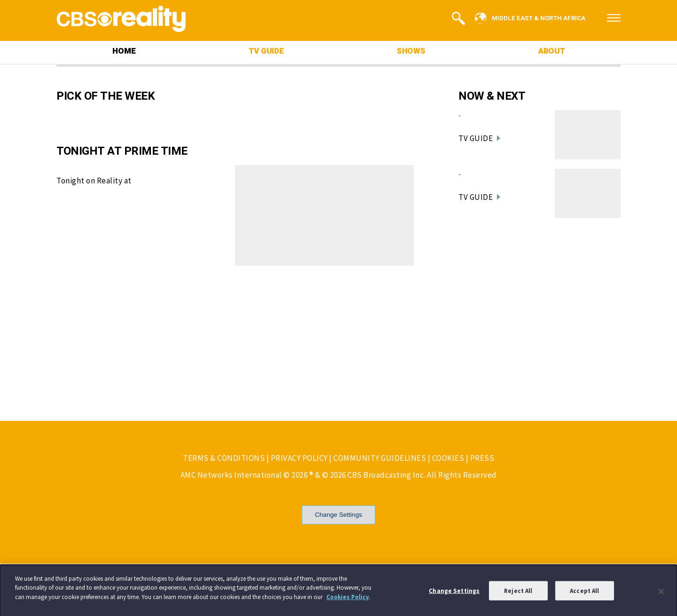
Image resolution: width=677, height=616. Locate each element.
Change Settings (339, 515)
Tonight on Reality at (94, 181)
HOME (124, 51)
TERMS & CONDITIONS (224, 458)
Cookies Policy (348, 599)
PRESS (482, 458)
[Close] (661, 594)
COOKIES (448, 458)
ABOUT (552, 51)
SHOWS (411, 51)
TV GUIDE (266, 51)
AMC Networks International (231, 475)
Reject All (518, 593)
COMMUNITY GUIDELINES (380, 458)
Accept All (584, 593)
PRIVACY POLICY (299, 458)
